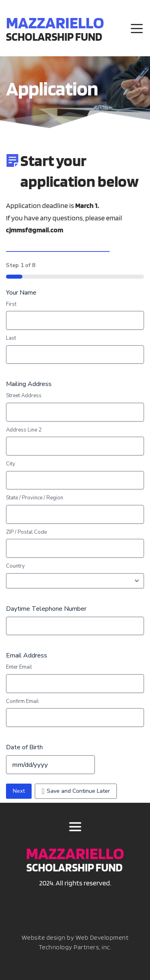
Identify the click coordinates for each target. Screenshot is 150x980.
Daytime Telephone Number (46, 609)
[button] (137, 28)
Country (15, 566)
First (11, 304)
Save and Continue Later (78, 791)
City (11, 464)
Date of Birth (24, 747)
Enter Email (19, 667)
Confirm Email (22, 701)
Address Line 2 (24, 430)
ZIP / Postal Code (26, 532)
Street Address (24, 396)
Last (11, 338)
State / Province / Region (35, 498)
